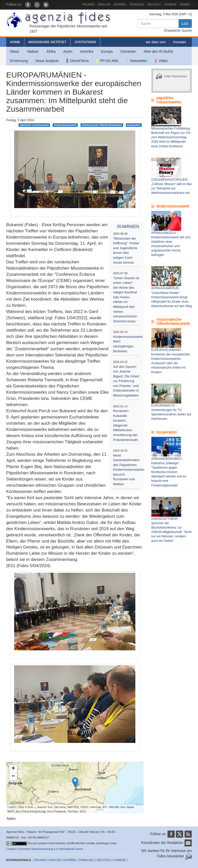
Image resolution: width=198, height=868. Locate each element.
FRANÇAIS (137, 4)
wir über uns (156, 42)
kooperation (134, 125)
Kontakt (180, 42)
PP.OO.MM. (108, 61)
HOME (15, 42)
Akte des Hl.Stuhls (158, 51)
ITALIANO (89, 4)
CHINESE (170, 4)
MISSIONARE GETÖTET (47, 42)
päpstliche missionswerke (34, 125)
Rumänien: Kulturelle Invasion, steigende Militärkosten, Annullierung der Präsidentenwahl (125, 425)
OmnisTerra (78, 61)
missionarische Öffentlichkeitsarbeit (102, 125)
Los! (185, 24)
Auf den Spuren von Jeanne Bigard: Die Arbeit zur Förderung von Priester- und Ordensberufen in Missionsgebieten (126, 381)
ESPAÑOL (120, 4)
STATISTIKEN (85, 42)
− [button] (13, 776)
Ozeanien (128, 51)
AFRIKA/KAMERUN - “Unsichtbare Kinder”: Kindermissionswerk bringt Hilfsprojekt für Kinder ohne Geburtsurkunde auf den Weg (172, 297)
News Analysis (47, 61)
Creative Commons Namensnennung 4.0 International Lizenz (45, 849)
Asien (68, 51)
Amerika (87, 51)
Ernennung (19, 61)
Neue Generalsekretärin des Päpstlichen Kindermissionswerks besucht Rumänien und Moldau (129, 470)
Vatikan (33, 51)
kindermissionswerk (65, 125)
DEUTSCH (154, 4)
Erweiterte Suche (178, 31)
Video (161, 61)
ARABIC (185, 4)
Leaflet (12, 807)
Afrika (51, 51)
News (15, 51)
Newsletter (137, 61)
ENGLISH (104, 4)
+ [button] (13, 769)
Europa (107, 51)
